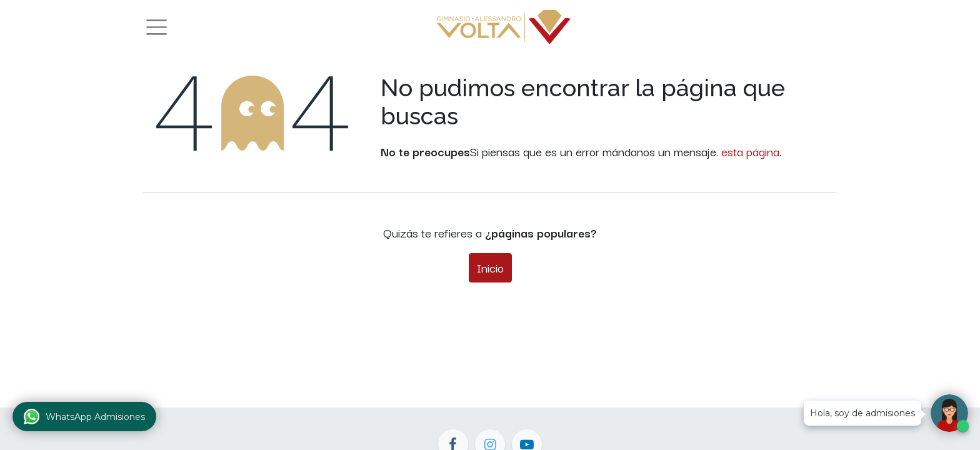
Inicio (490, 267)
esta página (750, 151)
